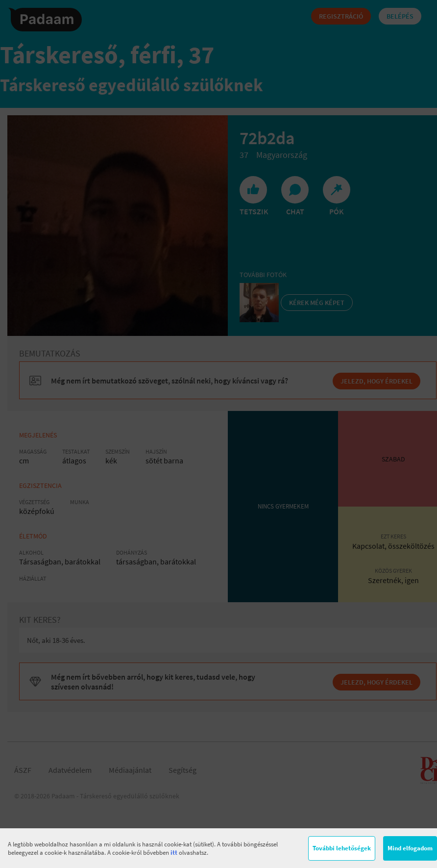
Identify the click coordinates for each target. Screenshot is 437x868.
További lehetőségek (342, 848)
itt (174, 853)
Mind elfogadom (410, 848)
